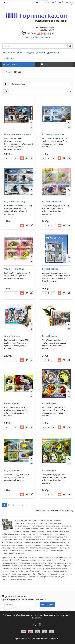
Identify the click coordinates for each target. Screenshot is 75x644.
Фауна (7, 72)
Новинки (9, 53)
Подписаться (47, 604)
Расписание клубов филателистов (18, 615)
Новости (53, 53)
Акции (40, 53)
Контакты (37, 618)
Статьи (39, 615)
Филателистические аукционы (57, 615)
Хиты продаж (25, 53)
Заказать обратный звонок (38, 37)
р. (47, 2)
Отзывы (9, 58)
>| (32, 505)
